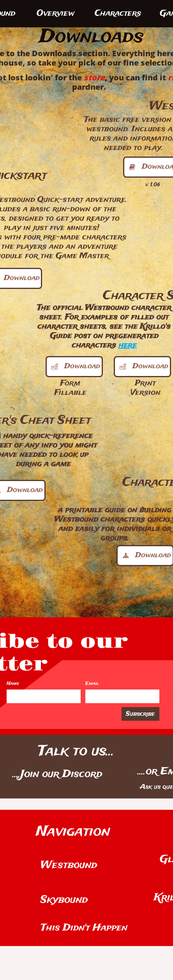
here (128, 345)
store (94, 78)
